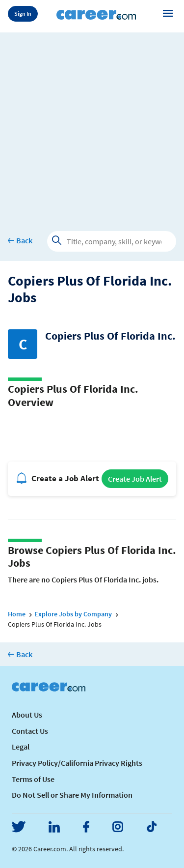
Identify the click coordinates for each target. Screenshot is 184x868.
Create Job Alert (135, 479)
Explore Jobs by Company (73, 614)
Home (17, 614)
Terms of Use (33, 779)
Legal (21, 747)
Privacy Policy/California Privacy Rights (77, 763)
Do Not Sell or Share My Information (72, 795)
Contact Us (30, 731)
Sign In (23, 14)
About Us (27, 715)
